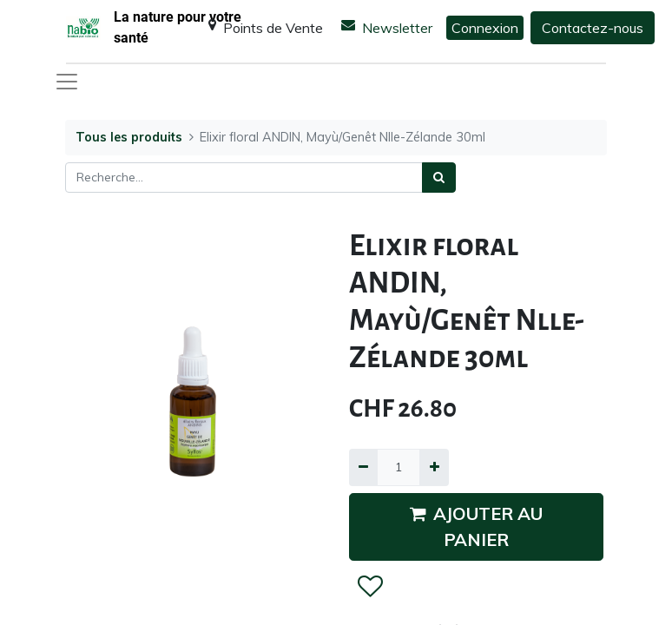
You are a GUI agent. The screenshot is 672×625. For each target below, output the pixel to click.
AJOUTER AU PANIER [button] (476, 526)
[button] (369, 587)
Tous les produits (129, 137)
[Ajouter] (434, 467)
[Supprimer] (363, 467)
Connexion (485, 28)
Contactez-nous (593, 28)
